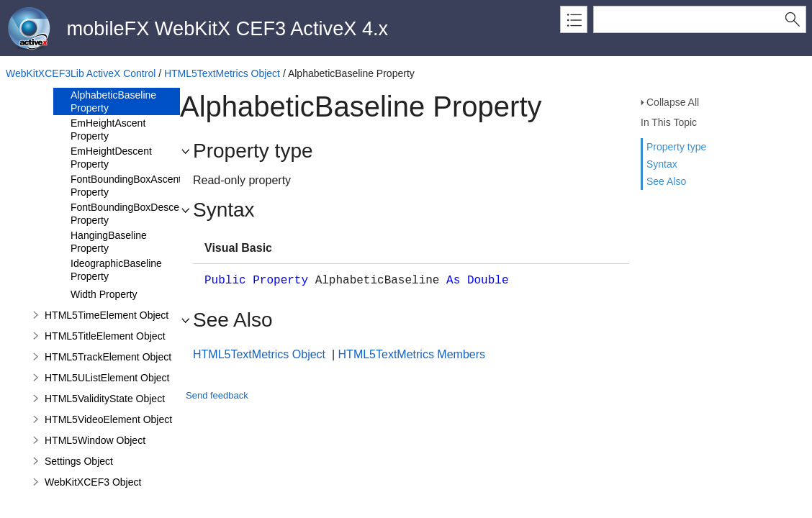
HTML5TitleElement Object (105, 336)
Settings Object (79, 461)
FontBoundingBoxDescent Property (129, 214)
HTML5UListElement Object (107, 378)
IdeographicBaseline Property (116, 270)
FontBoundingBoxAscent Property (126, 186)
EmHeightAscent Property (108, 129)
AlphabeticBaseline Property (113, 101)
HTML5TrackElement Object (108, 357)
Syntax (662, 164)
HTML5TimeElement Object (107, 315)
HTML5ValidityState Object (105, 399)
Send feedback (217, 395)
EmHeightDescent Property (111, 158)
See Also (666, 181)
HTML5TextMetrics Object (222, 73)
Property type (676, 147)
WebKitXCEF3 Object (93, 482)
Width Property (104, 294)
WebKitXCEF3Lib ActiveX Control (81, 73)
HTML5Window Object (95, 440)
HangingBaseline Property (109, 242)
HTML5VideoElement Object (108, 419)
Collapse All (673, 102)
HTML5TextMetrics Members (412, 354)
